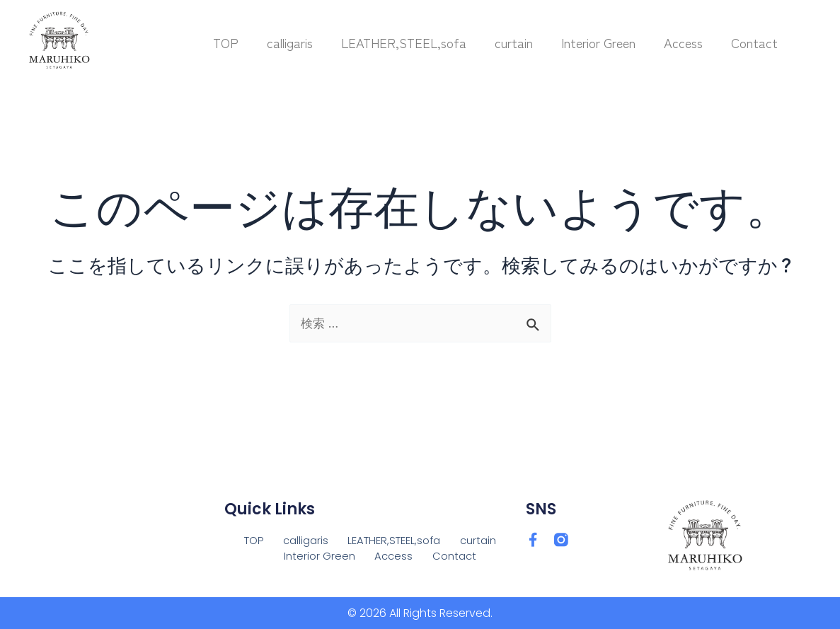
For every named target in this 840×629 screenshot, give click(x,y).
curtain (514, 42)
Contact (754, 42)
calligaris (290, 42)
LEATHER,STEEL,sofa (404, 42)
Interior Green (598, 42)
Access (683, 42)
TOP (226, 42)
